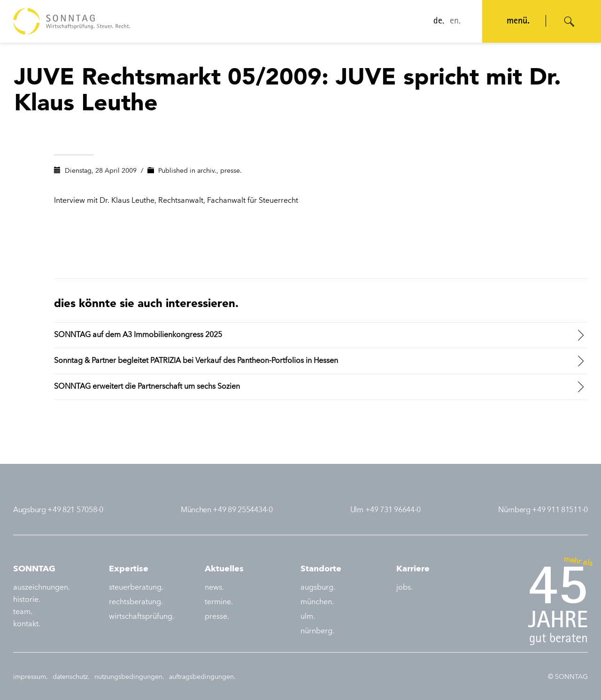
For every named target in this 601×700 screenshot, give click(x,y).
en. (455, 22)
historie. (27, 600)
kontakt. (27, 624)
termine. (219, 602)
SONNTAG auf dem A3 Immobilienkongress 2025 (138, 335)
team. (23, 612)
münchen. (317, 602)
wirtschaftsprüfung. (142, 617)
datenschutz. (71, 677)
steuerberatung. (136, 588)
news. (214, 588)
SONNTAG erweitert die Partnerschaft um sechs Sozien (147, 387)
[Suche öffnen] (570, 22)
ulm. (308, 617)
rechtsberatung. (136, 602)
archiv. (207, 171)
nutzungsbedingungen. (129, 677)
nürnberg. (317, 631)
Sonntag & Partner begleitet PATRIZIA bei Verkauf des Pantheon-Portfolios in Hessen (196, 361)
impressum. (31, 677)
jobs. (405, 588)
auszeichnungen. (42, 588)
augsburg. (318, 588)
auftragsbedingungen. (202, 677)
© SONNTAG (568, 677)
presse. (231, 171)
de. (439, 22)
